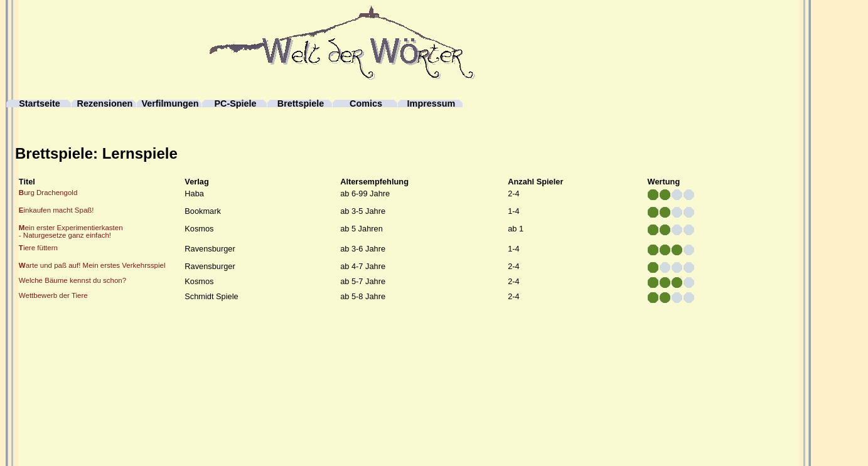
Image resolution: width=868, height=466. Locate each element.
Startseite (40, 104)
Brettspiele (301, 104)
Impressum (431, 104)
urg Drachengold (48, 193)
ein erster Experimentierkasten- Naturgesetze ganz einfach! (71, 231)
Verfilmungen (170, 104)
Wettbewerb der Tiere (53, 295)
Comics (366, 104)
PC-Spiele (235, 104)
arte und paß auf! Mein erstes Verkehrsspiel (92, 265)
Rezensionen (105, 104)
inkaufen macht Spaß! (56, 210)
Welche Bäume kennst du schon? (72, 280)
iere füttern (38, 248)
